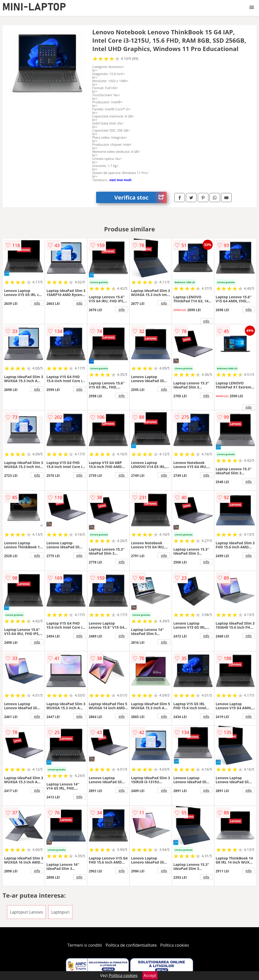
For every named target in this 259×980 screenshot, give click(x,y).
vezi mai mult (121, 180)
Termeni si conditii (85, 945)
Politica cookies (175, 945)
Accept (150, 975)
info (37, 303)
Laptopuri (60, 912)
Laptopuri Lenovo (26, 912)
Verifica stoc (141, 197)
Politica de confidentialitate (131, 945)
